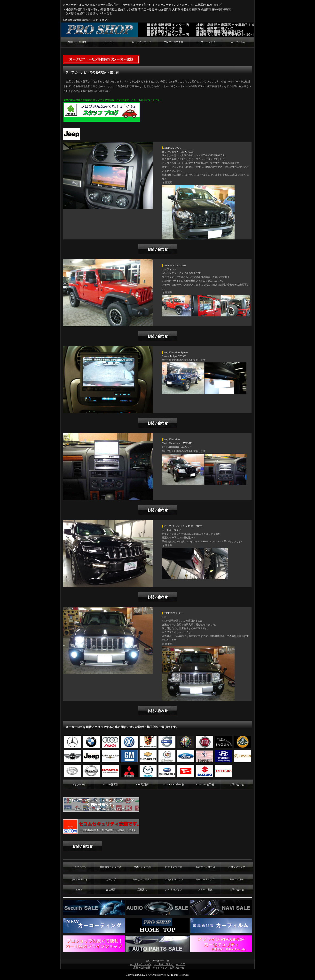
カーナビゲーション (141, 964)
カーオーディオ (79, 879)
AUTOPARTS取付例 (174, 785)
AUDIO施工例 (110, 785)
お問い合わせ (237, 785)
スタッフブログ (237, 867)
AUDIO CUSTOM (77, 42)
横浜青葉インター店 (111, 867)
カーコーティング (206, 42)
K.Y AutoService (157, 975)
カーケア (181, 964)
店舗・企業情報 (141, 968)
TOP (148, 961)
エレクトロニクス (173, 42)
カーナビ (109, 42)
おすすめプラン (174, 890)
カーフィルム (238, 42)
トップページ (79, 785)
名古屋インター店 (205, 867)
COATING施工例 (205, 785)
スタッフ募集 (205, 890)
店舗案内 (142, 890)
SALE (79, 890)
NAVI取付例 (142, 785)
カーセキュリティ (141, 42)
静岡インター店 (174, 867)
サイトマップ (160, 968)
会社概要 (111, 890)
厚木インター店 (142, 867)
